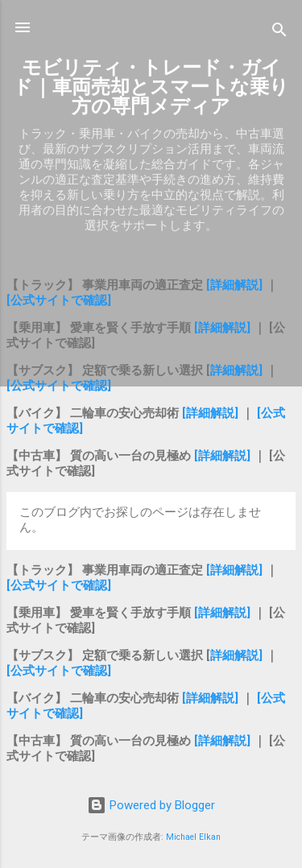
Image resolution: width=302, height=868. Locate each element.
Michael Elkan (193, 837)
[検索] (279, 33)
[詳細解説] (234, 285)
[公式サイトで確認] (59, 300)
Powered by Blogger (151, 805)
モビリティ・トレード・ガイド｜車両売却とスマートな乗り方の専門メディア (151, 87)
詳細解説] (238, 370)
